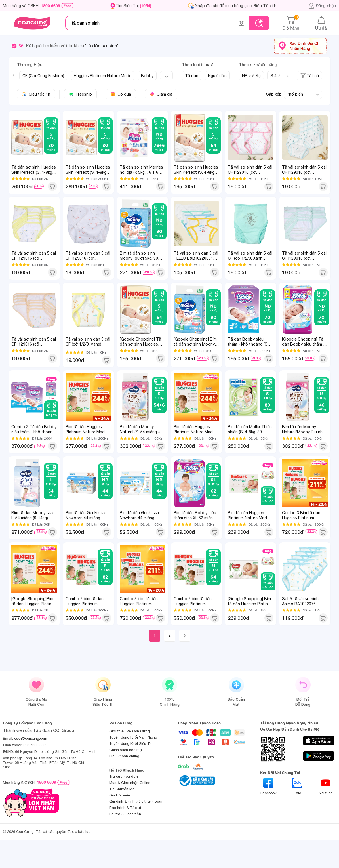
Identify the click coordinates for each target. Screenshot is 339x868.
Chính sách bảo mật (126, 750)
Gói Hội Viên (120, 795)
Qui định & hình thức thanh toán (136, 801)
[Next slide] (288, 76)
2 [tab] (53, 398)
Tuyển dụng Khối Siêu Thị (131, 744)
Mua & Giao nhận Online (130, 783)
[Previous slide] (14, 75)
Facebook (269, 786)
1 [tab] (50, 398)
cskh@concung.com (31, 738)
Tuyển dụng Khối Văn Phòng (133, 737)
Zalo (297, 786)
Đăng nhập (322, 6)
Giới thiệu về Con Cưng (130, 731)
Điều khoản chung (124, 756)
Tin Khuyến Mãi (122, 789)
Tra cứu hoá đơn (124, 776)
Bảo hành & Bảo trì (125, 808)
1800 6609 (50, 6)
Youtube (326, 786)
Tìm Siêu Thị (133, 6)
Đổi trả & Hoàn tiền (125, 814)
